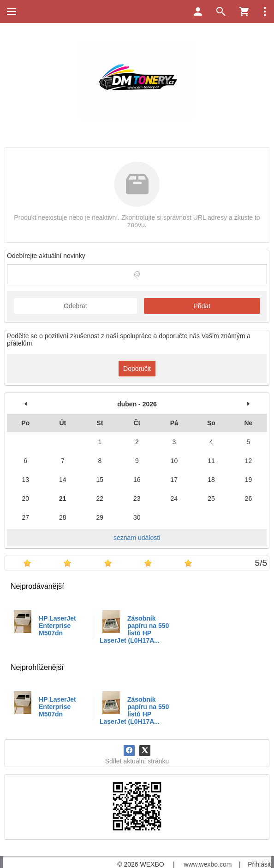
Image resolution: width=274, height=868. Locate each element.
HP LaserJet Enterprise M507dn (57, 626)
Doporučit (137, 369)
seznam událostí (137, 538)
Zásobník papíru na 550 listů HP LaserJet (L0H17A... (134, 629)
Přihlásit (259, 864)
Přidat (202, 306)
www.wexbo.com (208, 864)
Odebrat (75, 306)
